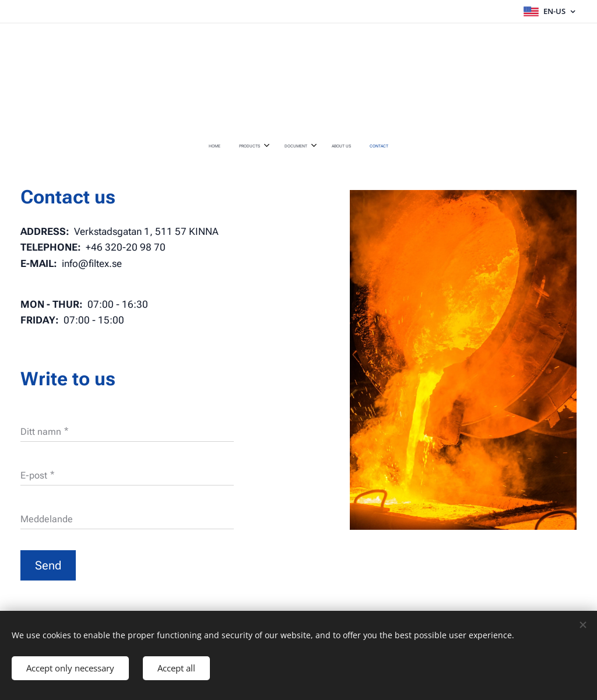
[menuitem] (260, 146)
